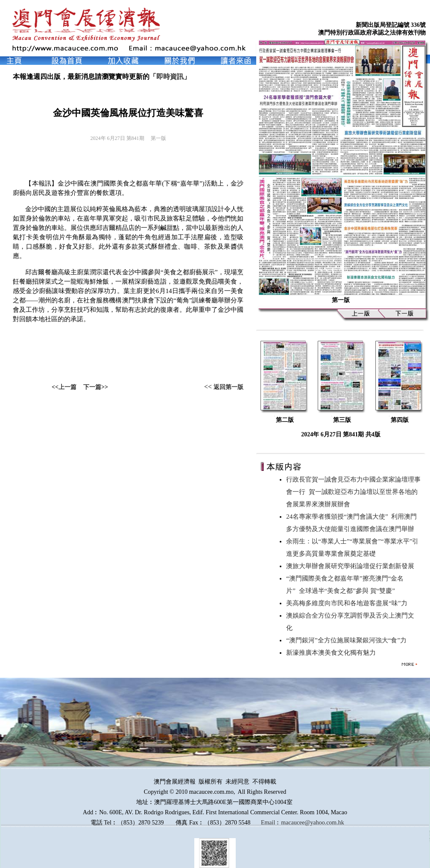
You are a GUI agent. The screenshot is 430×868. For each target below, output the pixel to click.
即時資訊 (170, 77)
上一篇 (67, 387)
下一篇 (92, 387)
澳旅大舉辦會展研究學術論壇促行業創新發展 (352, 566)
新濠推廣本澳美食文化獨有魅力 (333, 653)
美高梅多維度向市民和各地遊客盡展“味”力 (348, 603)
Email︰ (271, 823)
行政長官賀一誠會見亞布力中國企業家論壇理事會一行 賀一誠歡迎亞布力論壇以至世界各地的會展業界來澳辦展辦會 (353, 492)
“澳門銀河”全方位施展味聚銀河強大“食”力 (348, 640)
